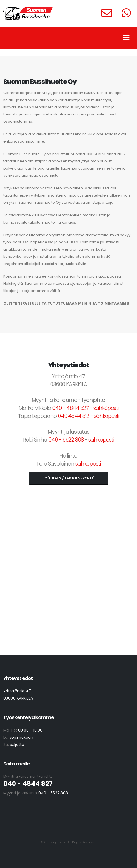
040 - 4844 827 (70, 408)
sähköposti (106, 408)
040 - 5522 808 (66, 440)
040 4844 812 (73, 416)
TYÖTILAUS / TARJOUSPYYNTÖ (69, 478)
